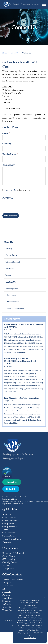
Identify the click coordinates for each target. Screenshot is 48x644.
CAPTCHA (8, 199)
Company (8, 144)
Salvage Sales (8, 569)
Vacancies (10, 269)
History (9, 249)
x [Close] (45, 598)
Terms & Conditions (15, 309)
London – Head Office (13, 580)
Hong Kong (8, 598)
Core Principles (9, 518)
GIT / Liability (9, 559)
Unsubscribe (13, 302)
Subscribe (12, 295)
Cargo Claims (9, 556)
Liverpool (7, 583)
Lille (4, 589)
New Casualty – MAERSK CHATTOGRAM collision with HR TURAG (20, 361)
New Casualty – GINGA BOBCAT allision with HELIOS (23, 326)
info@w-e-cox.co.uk (19, 118)
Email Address (10, 154)
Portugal (6, 595)
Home (5, 53)
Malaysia (6, 604)
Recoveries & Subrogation (14, 553)
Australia (7, 607)
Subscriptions (12, 289)
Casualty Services (10, 563)
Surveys (6, 566)
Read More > (22, 352)
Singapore (7, 601)
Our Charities (9, 533)
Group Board (12, 255)
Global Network (13, 262)
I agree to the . (24, 192)
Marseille (7, 592)
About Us (8, 242)
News (8, 275)
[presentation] (20, 205)
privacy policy (24, 190)
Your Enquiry (9, 165)
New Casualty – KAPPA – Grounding (21, 398)
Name (6, 133)
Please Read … (30, 638)
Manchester (8, 586)
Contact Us (11, 282)
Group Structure (10, 527)
